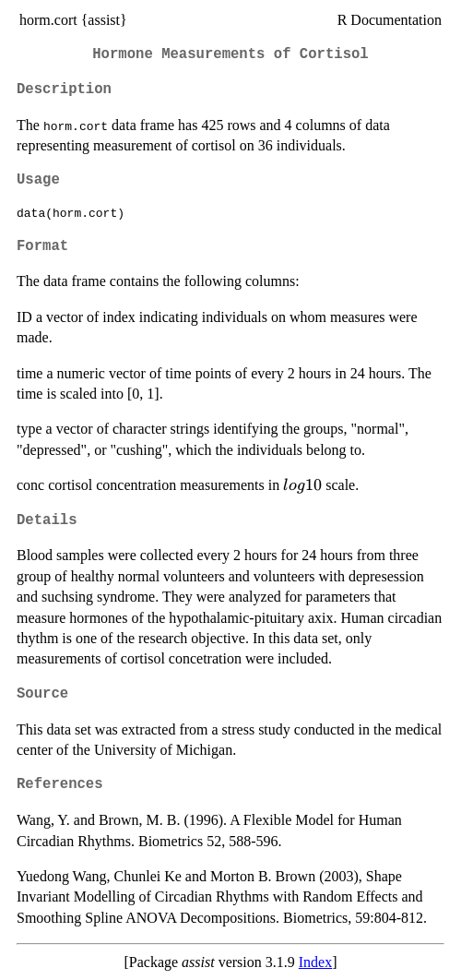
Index (315, 962)
